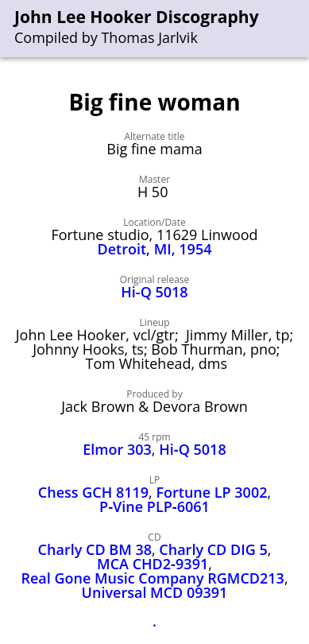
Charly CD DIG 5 (213, 549)
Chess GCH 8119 (93, 492)
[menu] (298, 29)
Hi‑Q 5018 (193, 449)
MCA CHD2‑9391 (153, 564)
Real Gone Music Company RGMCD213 (153, 578)
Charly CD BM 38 (95, 549)
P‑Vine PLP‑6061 (154, 506)
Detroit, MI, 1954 (155, 249)
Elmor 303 (117, 449)
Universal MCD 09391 (155, 592)
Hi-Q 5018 (154, 292)
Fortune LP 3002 (211, 492)
